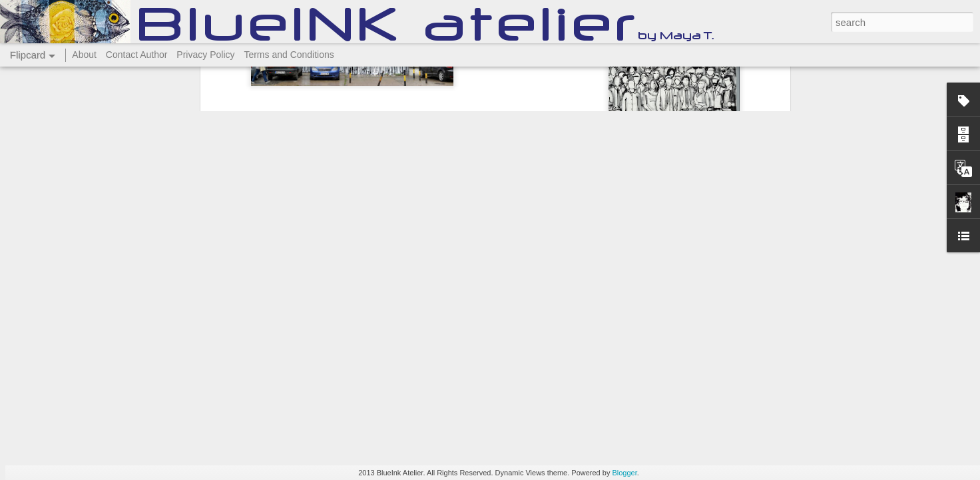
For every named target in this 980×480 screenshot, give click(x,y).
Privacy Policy (205, 55)
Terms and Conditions (289, 55)
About (84, 55)
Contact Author (137, 55)
